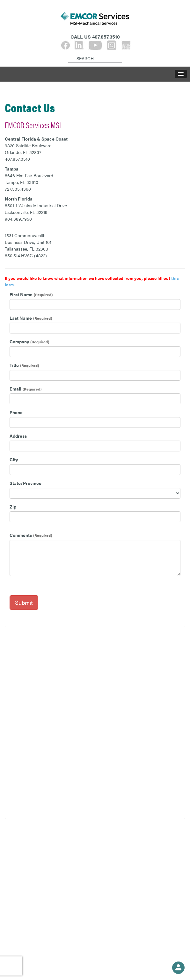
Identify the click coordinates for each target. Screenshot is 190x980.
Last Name (21, 318)
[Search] (69, 53)
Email (15, 389)
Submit (24, 602)
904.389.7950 (18, 219)
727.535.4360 (18, 189)
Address (18, 436)
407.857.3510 (17, 159)
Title (14, 365)
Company (19, 341)
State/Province (26, 483)
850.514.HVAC (19, 255)
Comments (21, 535)
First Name (21, 294)
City (14, 459)
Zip (13, 507)
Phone (16, 412)
